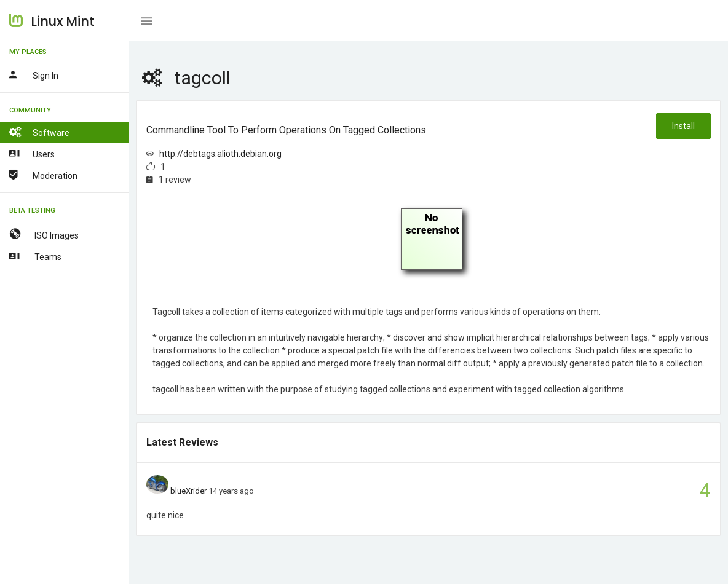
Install (683, 126)
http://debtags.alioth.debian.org (220, 154)
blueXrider (188, 491)
